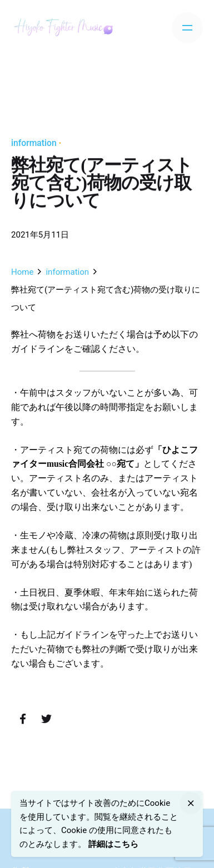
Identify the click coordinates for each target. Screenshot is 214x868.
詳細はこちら (113, 844)
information (34, 143)
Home (22, 272)
